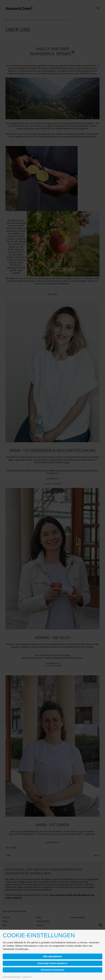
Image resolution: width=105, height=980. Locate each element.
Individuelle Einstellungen (53, 970)
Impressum (27, 977)
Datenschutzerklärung (11, 977)
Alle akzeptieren (52, 956)
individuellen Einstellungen (16, 949)
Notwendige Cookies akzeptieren (53, 963)
